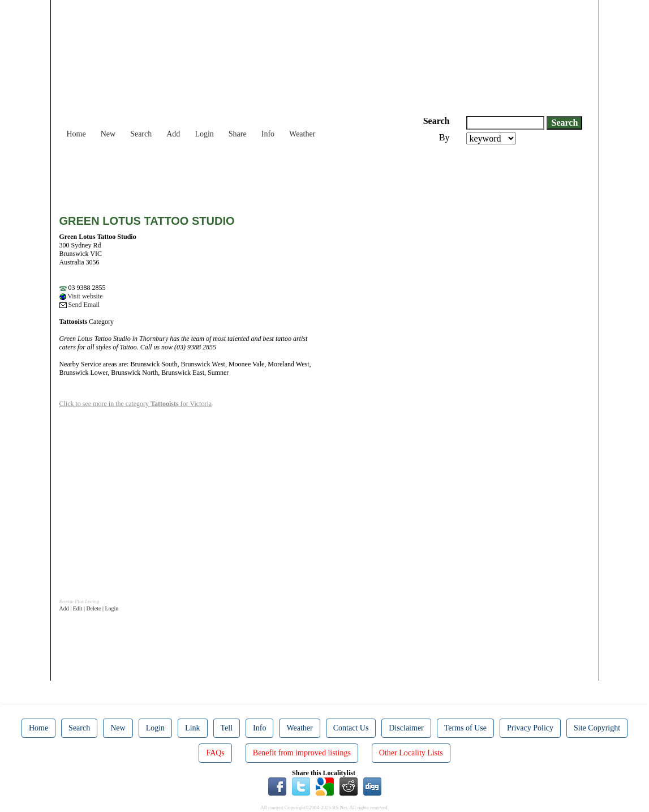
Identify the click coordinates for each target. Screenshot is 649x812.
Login (204, 134)
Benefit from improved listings (302, 753)
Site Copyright (597, 728)
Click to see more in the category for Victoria (136, 404)
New (108, 134)
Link (192, 728)
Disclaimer (406, 728)
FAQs (215, 753)
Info (268, 134)
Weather (302, 134)
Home (76, 134)
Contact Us (351, 728)
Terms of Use (465, 728)
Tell (227, 728)
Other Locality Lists (411, 753)
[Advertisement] (265, 176)
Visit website (81, 296)
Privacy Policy (530, 728)
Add (173, 134)
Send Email (80, 305)
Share (238, 134)
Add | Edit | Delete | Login (89, 608)
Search (141, 134)
